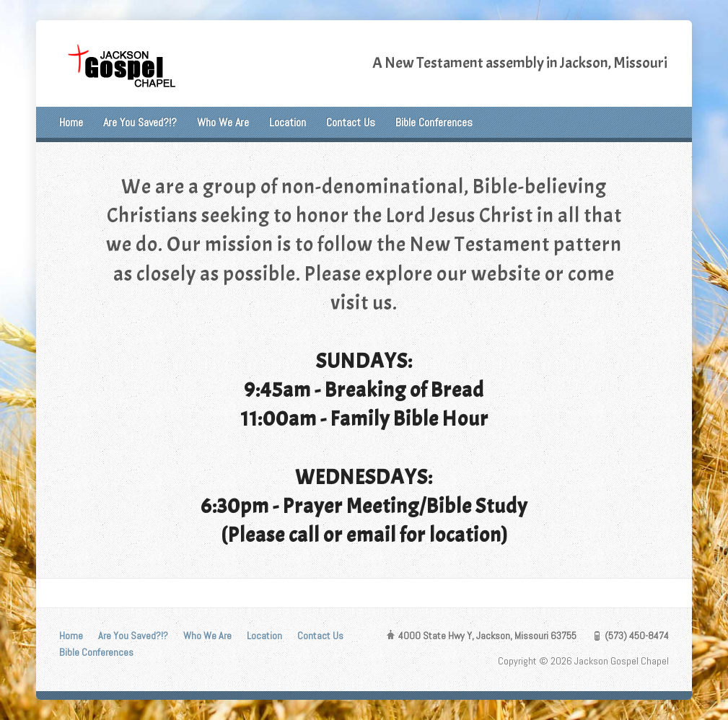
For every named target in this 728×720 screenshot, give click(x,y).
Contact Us (351, 122)
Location (288, 122)
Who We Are (223, 122)
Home (71, 122)
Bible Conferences (434, 122)
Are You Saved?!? (140, 122)
